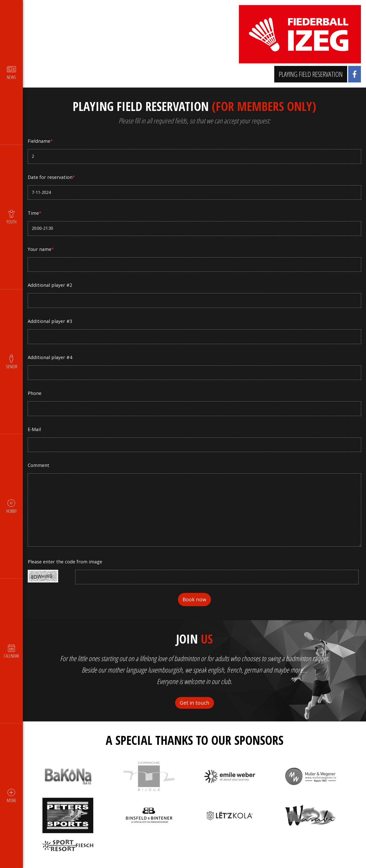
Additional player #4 (50, 357)
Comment (39, 465)
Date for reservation (52, 177)
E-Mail (35, 429)
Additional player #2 (50, 285)
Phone (35, 393)
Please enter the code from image (65, 562)
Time (35, 213)
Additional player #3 (50, 321)
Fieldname (41, 141)
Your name (41, 249)
